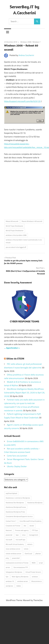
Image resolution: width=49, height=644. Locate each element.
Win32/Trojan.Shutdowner (15, 230)
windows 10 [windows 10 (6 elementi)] (10, 581)
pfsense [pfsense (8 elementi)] (38, 554)
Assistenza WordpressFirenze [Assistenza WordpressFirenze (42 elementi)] (16, 507)
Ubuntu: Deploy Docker (17, 466)
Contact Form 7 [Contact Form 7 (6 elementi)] (11, 521)
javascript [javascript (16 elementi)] (9, 535)
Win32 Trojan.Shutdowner (14, 226)
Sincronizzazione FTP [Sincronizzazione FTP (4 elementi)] (21, 567)
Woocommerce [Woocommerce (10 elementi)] (37, 581)
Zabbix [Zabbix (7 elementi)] (19, 586)
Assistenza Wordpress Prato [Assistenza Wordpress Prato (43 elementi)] (15, 512)
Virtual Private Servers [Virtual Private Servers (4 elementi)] (33, 572)
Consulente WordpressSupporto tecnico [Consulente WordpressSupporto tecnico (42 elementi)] (19, 516)
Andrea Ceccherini (26, 55)
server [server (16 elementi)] (8, 567)
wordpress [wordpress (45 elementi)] (9, 586)
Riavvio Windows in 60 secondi (32, 221)
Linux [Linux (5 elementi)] (24, 535)
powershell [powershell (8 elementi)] (16, 558)
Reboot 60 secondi (12, 221)
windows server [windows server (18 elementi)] (23, 581)
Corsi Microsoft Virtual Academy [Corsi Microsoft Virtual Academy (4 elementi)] (30, 521)
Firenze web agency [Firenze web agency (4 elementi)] (22, 530)
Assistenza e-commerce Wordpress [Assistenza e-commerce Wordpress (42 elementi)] (18, 498)
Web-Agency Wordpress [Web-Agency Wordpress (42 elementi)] (20, 577)
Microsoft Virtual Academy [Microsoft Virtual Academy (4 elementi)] (15, 544)
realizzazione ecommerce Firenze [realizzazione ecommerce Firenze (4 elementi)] (17, 563)
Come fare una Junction (17, 456)
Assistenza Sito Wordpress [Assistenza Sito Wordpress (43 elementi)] (15, 503)
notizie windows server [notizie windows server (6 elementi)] (14, 554)
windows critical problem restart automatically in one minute (24, 241)
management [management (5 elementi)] (34, 535)
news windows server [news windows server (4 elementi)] (13, 549)
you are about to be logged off (16, 247)
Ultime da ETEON (15, 359)
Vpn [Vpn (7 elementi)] (7, 577)
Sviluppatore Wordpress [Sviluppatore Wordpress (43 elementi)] (14, 572)
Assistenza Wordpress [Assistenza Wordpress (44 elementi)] (35, 503)
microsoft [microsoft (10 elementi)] (9, 540)
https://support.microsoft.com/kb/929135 (22, 101)
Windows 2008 (26, 42)
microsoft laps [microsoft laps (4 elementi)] (20, 540)
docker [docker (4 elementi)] (32, 526)
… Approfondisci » (12, 348)
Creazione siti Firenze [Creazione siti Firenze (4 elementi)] (13, 526)
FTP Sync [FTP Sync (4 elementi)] (35, 530)
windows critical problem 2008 (16, 235)
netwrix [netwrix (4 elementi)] (30, 544)
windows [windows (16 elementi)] (35, 577)
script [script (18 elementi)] (41, 563)
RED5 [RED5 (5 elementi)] (34, 563)
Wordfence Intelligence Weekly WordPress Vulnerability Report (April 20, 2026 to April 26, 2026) (24, 393)
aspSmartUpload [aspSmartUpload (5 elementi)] (11, 493)
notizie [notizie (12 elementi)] (26, 549)
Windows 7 (37, 42)
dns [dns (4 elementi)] (25, 526)
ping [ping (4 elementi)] (7, 558)
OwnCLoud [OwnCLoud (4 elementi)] (28, 554)
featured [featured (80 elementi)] (9, 530)
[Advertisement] (22, 192)
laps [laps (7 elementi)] (17, 535)
